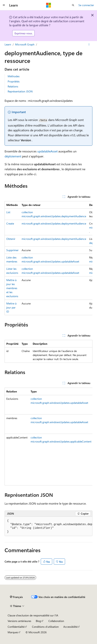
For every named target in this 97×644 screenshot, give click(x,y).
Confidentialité (16, 627)
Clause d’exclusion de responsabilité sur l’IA (33, 615)
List (8, 212)
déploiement (13, 156)
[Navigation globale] (4, 5)
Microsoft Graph (25, 44)
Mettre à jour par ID (11, 307)
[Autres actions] (89, 44)
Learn (8, 44)
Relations (13, 86)
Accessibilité (70, 627)
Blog (38, 621)
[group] (48, 258)
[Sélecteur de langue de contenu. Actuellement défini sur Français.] (16, 597)
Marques (13, 632)
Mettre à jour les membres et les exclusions (12, 288)
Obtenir (11, 239)
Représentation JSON (20, 91)
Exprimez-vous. (24, 33)
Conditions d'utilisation (45, 627)
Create (10, 223)
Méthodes (14, 76)
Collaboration (56, 621)
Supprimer (12, 250)
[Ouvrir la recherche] (73, 5)
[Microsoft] (49, 5)
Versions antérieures (19, 621)
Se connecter (86, 5)
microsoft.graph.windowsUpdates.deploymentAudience (54, 223)
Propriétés (14, 81)
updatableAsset (47, 151)
